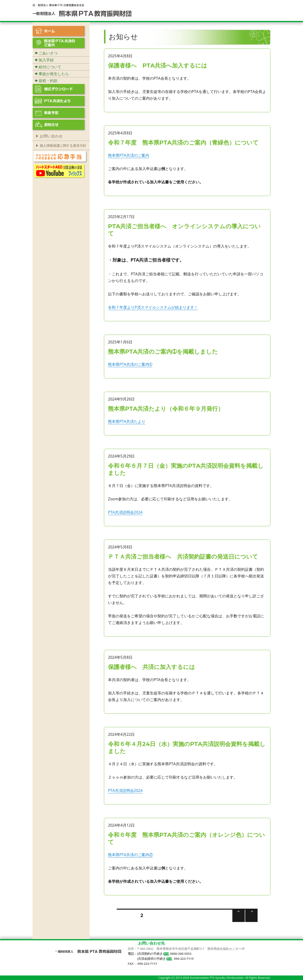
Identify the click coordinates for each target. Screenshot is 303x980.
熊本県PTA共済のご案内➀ (130, 364)
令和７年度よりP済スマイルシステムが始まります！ (153, 307)
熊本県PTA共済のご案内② (130, 855)
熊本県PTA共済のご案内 (129, 155)
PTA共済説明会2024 (125, 512)
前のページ (237, 922)
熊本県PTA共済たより (127, 421)
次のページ (250, 922)
